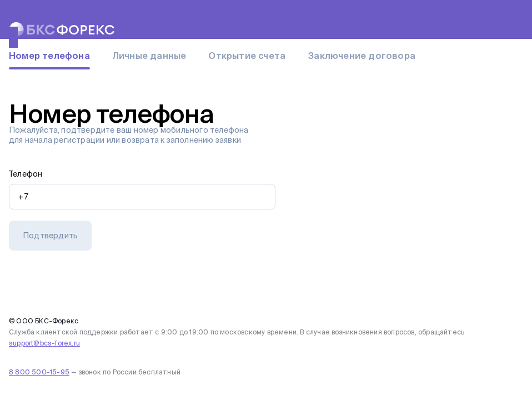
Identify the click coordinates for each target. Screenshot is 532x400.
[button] (50, 236)
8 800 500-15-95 (39, 372)
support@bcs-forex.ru (44, 343)
